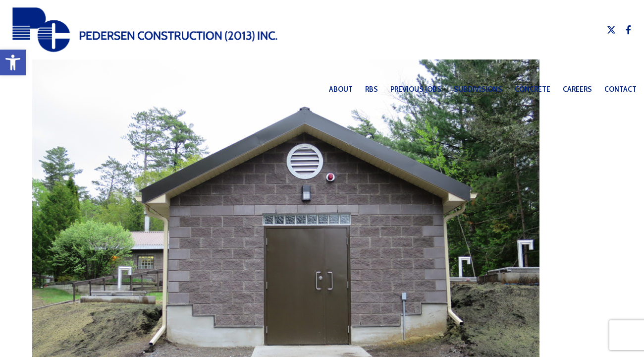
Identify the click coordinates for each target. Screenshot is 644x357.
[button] (13, 62)
